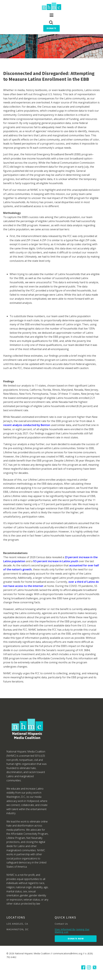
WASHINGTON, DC (18, 929)
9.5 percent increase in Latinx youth (56, 561)
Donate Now (76, 939)
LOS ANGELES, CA (17, 924)
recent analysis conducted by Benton (27, 425)
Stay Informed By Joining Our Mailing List (72, 931)
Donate (51, 28)
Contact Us (61, 924)
